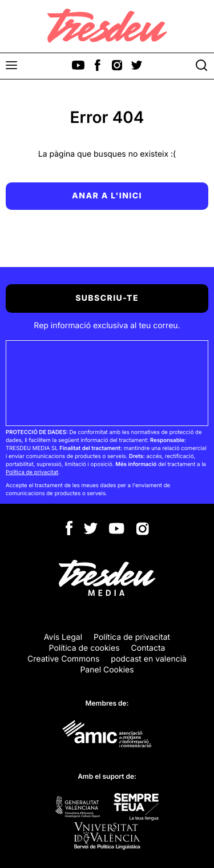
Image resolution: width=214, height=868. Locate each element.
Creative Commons (63, 659)
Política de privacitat (32, 473)
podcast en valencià (149, 659)
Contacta (148, 648)
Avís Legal (63, 637)
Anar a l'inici (107, 196)
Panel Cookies (107, 670)
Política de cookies (84, 648)
